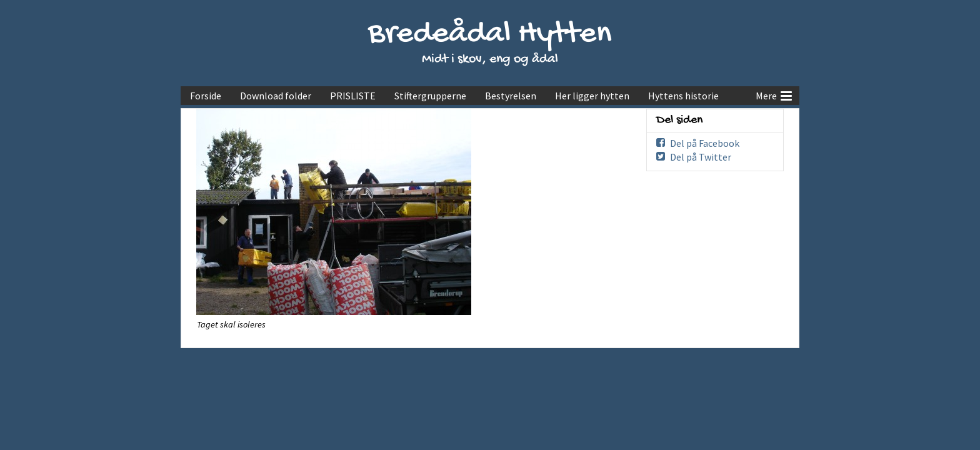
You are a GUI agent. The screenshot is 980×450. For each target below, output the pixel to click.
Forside (206, 96)
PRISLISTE (353, 96)
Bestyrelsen (511, 96)
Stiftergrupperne (430, 96)
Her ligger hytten (592, 96)
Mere (774, 94)
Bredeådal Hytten (490, 35)
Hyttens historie (683, 96)
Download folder (276, 96)
